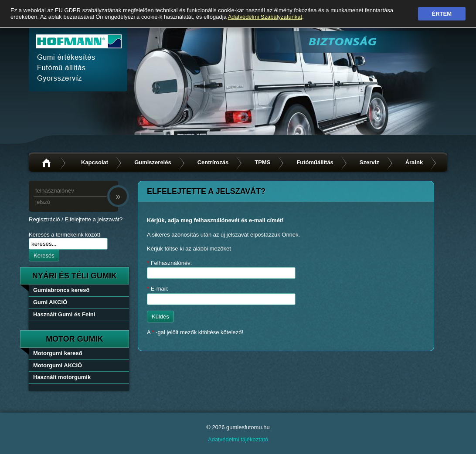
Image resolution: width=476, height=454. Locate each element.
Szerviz (369, 162)
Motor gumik (75, 339)
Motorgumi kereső (58, 353)
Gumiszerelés (153, 162)
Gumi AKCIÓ (50, 302)
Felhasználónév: (169, 263)
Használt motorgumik (62, 377)
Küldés (160, 317)
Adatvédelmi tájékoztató (238, 439)
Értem (442, 14)
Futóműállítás (315, 162)
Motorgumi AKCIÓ (58, 365)
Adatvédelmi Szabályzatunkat (265, 17)
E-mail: (158, 289)
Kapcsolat (95, 162)
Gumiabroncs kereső (61, 290)
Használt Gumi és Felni (64, 314)
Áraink (414, 162)
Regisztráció (44, 219)
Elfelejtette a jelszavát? (93, 219)
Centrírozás (213, 162)
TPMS (262, 162)
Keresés (44, 256)
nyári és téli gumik (75, 276)
